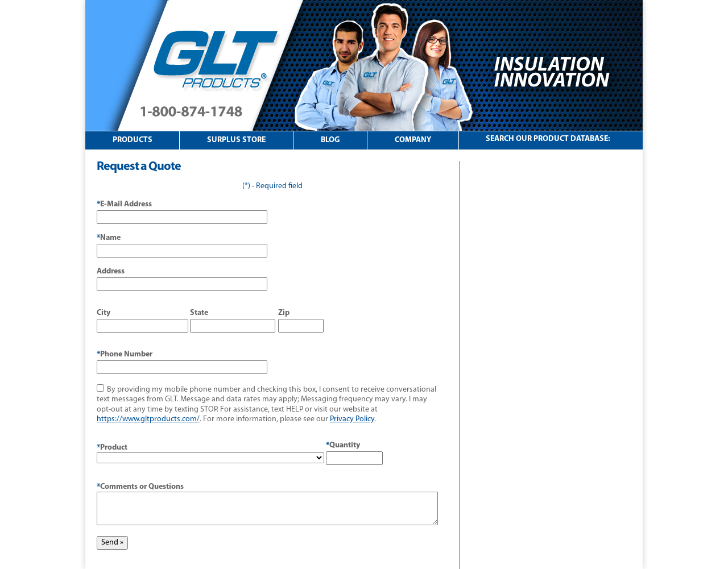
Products (133, 140)
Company (413, 140)
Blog (330, 140)
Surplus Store (236, 140)
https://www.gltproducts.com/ (148, 419)
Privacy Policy (352, 419)
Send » (112, 543)
